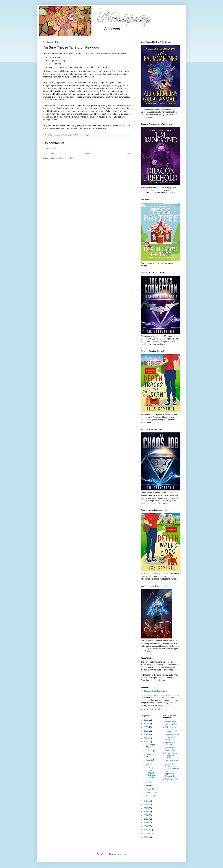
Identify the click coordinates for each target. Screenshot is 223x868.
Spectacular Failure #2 (170, 744)
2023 (146, 727)
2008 (146, 837)
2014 (146, 815)
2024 (146, 724)
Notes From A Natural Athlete (171, 723)
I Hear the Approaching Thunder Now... (171, 774)
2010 (146, 830)
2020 (146, 738)
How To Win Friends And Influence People (172, 766)
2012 (146, 823)
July (148, 764)
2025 (146, 720)
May (148, 782)
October (150, 751)
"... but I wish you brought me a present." (172, 755)
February (150, 793)
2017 (146, 804)
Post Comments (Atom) (64, 158)
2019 (146, 742)
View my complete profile (151, 709)
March (149, 789)
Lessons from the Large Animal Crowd (172, 737)
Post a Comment (54, 148)
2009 (146, 833)
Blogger (123, 854)
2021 (146, 735)
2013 (146, 819)
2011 (146, 826)
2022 (146, 731)
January (150, 796)
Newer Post (49, 154)
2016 (146, 808)
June (148, 767)
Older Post (126, 154)
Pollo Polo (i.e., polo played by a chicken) (172, 729)
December (150, 745)
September (151, 754)
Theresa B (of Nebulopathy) (156, 691)
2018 (146, 801)
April (148, 785)
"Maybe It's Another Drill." (171, 749)
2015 (146, 812)
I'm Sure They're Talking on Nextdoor (151, 774)
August (149, 760)
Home (88, 154)
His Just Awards (172, 761)
